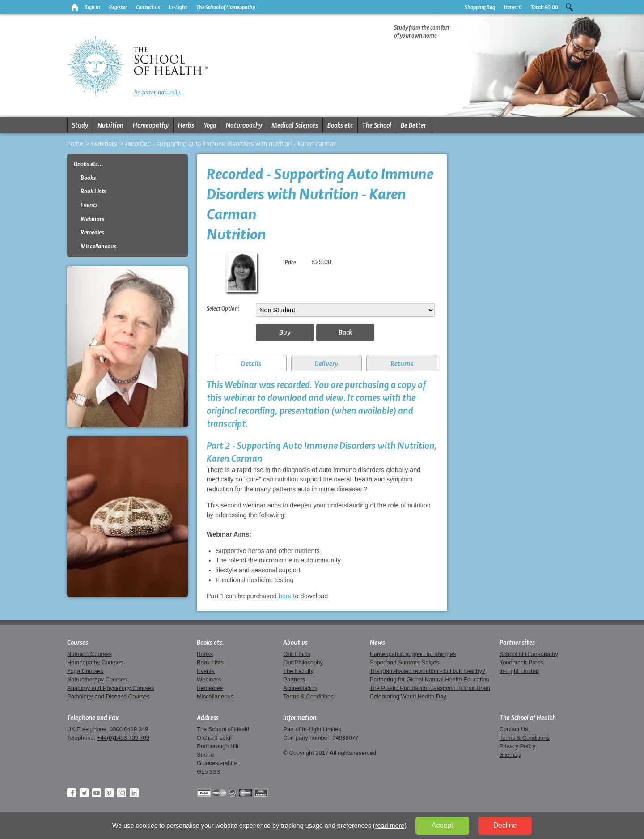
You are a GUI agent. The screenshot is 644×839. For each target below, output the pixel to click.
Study (80, 125)
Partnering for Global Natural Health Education (430, 679)
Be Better (413, 125)
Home (75, 144)
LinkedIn (134, 793)
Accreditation (300, 688)
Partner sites (517, 643)
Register (118, 7)
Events (89, 205)
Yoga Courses (85, 671)
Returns (402, 364)
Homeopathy (151, 125)
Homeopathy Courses (95, 662)
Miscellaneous (99, 246)
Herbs (186, 125)
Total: (544, 7)
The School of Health (528, 718)
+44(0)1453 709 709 (123, 738)
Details (251, 364)
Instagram (122, 793)
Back (345, 332)
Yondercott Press (521, 662)
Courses (78, 643)
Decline (505, 825)
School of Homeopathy (529, 654)
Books (88, 178)
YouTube (97, 793)
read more (390, 826)
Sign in (93, 7)
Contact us (148, 7)
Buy (285, 332)
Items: (513, 7)
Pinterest (109, 793)
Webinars (104, 144)
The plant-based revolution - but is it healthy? (428, 671)
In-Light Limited (519, 671)
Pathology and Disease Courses (108, 696)
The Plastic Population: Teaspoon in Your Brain (430, 688)
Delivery (326, 364)
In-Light (178, 7)
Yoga (210, 125)
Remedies (92, 232)
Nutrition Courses (89, 654)
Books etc (340, 125)
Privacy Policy (518, 746)
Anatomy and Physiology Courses (110, 688)
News (377, 643)
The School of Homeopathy (226, 7)
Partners (294, 679)
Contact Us (514, 729)
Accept (442, 825)
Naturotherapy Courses (97, 679)
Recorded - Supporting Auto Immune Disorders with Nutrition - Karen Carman (231, 144)
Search (569, 7)
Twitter (84, 793)
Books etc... (89, 164)
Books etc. (210, 643)
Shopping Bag (480, 7)
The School (377, 125)
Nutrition (110, 125)
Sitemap (510, 755)
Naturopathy (244, 125)
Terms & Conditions (308, 696)
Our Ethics (297, 654)
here (285, 596)
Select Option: (223, 308)
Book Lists (93, 191)
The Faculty (298, 671)
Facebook (72, 793)
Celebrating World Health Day (408, 696)
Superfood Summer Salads (405, 662)
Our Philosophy (303, 662)
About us (295, 643)
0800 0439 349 (129, 729)
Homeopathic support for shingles (413, 654)
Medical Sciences (295, 125)
